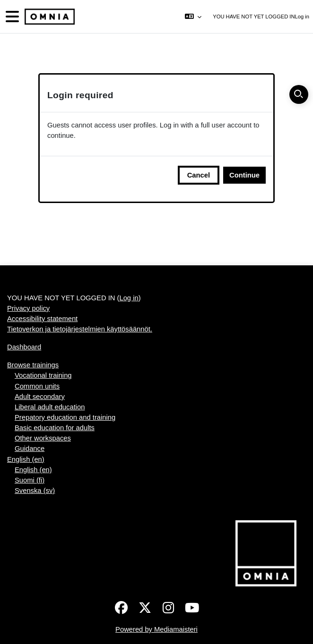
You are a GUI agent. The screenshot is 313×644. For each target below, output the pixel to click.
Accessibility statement (42, 319)
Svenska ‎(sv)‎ (35, 491)
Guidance (30, 449)
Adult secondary (40, 397)
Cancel (199, 175)
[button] (193, 17)
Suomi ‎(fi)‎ (30, 480)
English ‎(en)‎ (26, 459)
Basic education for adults (55, 428)
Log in (302, 17)
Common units (37, 386)
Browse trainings (33, 365)
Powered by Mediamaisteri (156, 629)
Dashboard (24, 347)
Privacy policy (28, 308)
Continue (244, 175)
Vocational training (43, 375)
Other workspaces (43, 438)
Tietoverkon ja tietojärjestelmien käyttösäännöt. (80, 329)
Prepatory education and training (65, 417)
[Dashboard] (49, 17)
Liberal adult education (50, 407)
